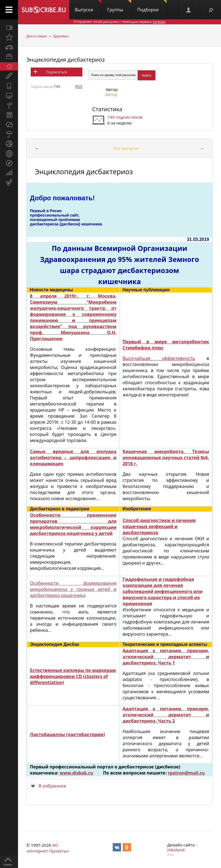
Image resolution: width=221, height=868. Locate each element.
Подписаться (56, 72)
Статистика (107, 109)
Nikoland (176, 850)
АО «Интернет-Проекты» (48, 848)
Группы (119, 6)
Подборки (152, 6)
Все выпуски (126, 148)
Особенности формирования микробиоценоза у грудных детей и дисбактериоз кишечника (73, 589)
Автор (111, 94)
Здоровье (61, 36)
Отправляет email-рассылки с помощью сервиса (119, 22)
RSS (79, 86)
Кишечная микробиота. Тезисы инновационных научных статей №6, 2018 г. (166, 458)
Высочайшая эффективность (159, 358)
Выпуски (88, 6)
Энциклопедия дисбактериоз (65, 60)
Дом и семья (36, 36)
